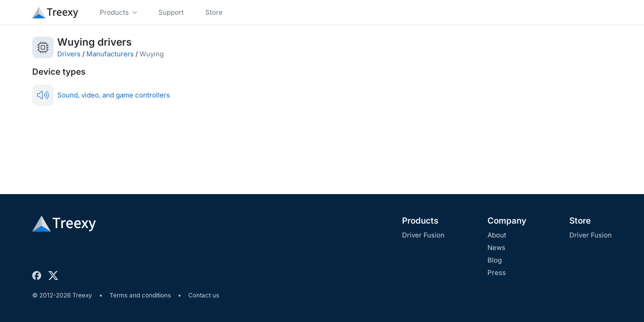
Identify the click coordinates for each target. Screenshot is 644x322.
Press (497, 273)
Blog (495, 260)
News (496, 248)
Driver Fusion (423, 235)
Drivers (69, 54)
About (497, 235)
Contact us (204, 295)
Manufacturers (110, 54)
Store (580, 221)
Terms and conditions (140, 295)
